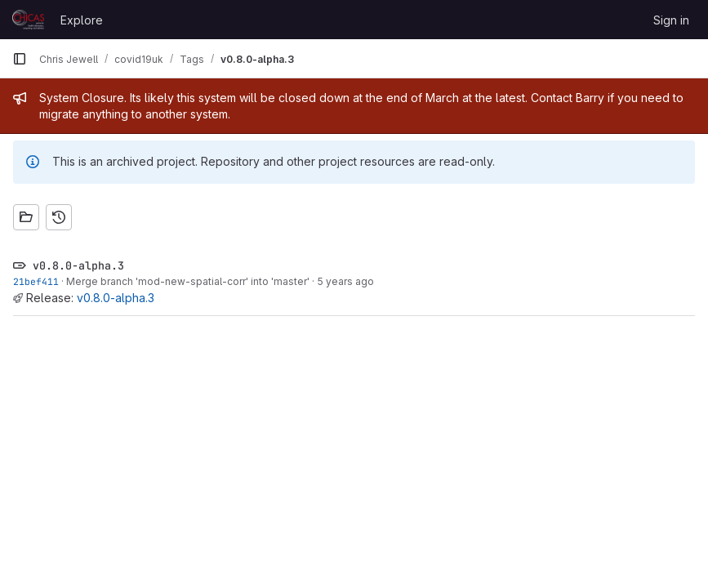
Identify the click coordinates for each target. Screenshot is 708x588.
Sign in (671, 20)
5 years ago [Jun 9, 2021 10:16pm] (345, 281)
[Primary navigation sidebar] (20, 59)
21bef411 (36, 281)
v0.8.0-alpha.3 (116, 298)
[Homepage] (28, 20)
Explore (82, 20)
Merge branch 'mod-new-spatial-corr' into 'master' (188, 281)
